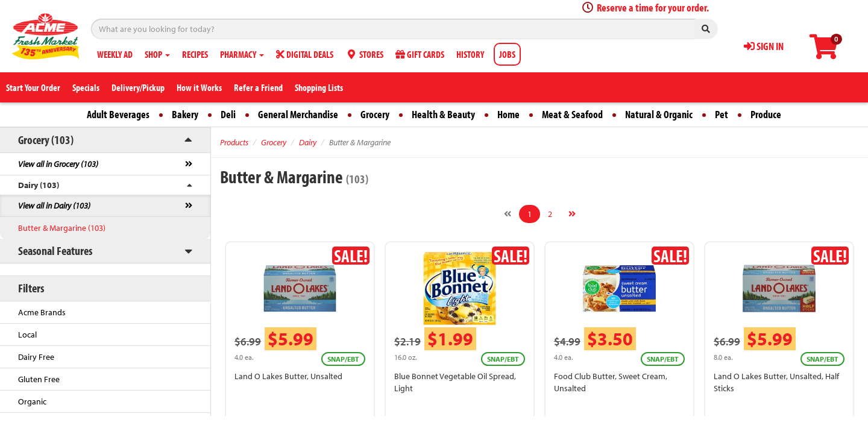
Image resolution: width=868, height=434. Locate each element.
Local (27, 335)
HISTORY (470, 54)
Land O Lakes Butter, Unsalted (288, 376)
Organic (32, 401)
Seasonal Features (55, 250)
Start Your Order (33, 87)
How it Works (199, 87)
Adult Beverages (118, 114)
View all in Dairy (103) (54, 206)
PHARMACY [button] (242, 54)
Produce (766, 114)
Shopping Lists (319, 87)
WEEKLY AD (115, 54)
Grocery (375, 114)
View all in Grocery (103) (58, 164)
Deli (228, 114)
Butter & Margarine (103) (62, 228)
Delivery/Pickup (138, 87)
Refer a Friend (258, 87)
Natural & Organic (659, 114)
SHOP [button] (157, 54)
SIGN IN (764, 46)
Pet (722, 114)
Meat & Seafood (572, 114)
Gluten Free (39, 379)
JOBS (507, 54)
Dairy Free (36, 357)
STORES (364, 54)
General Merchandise (298, 114)
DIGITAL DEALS (305, 54)
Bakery (185, 114)
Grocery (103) (46, 140)
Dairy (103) (39, 185)
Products (234, 142)
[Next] (572, 214)
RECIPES (195, 54)
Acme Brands (42, 312)
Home (508, 114)
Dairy (308, 142)
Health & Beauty (443, 114)
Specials (86, 87)
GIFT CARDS (420, 54)
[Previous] (508, 214)
